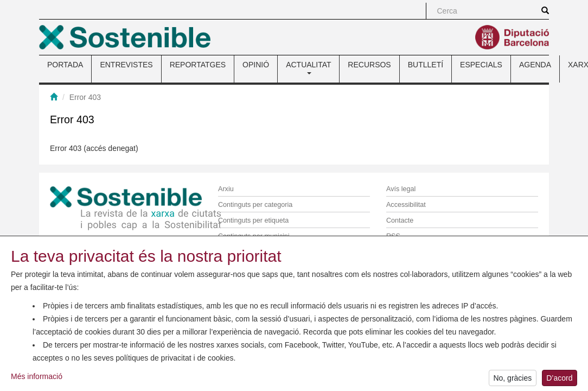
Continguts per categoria (255, 205)
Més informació (37, 381)
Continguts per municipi (254, 236)
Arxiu (226, 189)
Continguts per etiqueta (253, 220)
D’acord (559, 382)
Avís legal (401, 189)
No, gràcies (512, 382)
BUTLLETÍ (426, 65)
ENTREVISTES (126, 65)
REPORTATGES (198, 65)
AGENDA (535, 65)
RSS (393, 236)
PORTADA (65, 65)
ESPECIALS (481, 65)
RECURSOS (369, 65)
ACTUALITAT (308, 67)
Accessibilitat (406, 205)
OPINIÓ (256, 65)
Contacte (400, 220)
